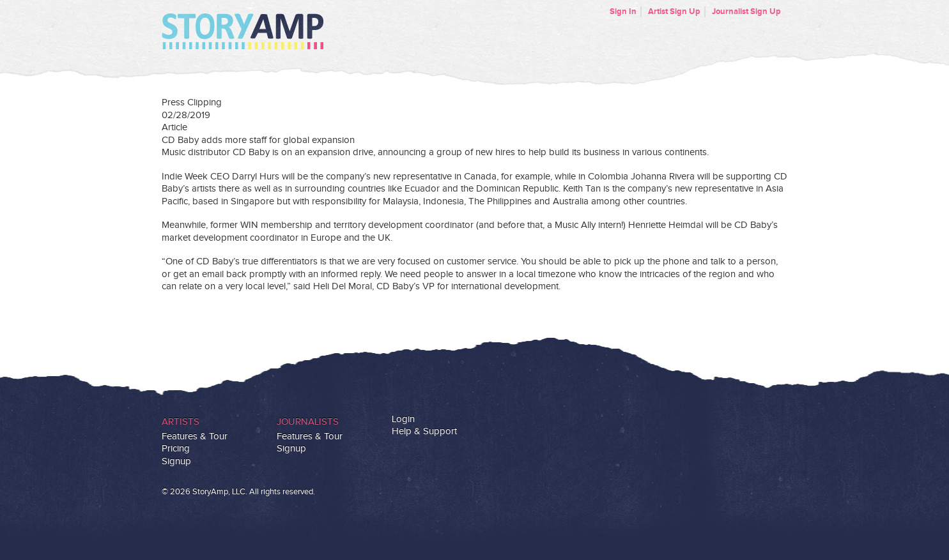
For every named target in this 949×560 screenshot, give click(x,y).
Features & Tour (195, 436)
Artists (181, 422)
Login (403, 419)
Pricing (176, 449)
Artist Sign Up (674, 11)
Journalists (308, 422)
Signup (176, 461)
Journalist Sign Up (746, 11)
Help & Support (424, 431)
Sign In (623, 11)
